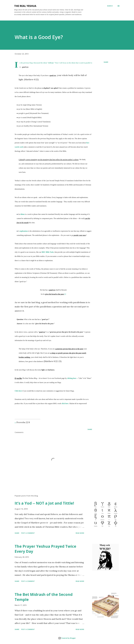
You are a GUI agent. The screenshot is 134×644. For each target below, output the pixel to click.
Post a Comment (28, 533)
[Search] (110, 6)
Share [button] (106, 62)
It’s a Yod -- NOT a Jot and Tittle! (44, 503)
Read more (80, 533)
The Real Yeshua (25, 6)
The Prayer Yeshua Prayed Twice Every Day (45, 549)
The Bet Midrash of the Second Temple (44, 597)
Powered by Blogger (67, 638)
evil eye (51, 63)
